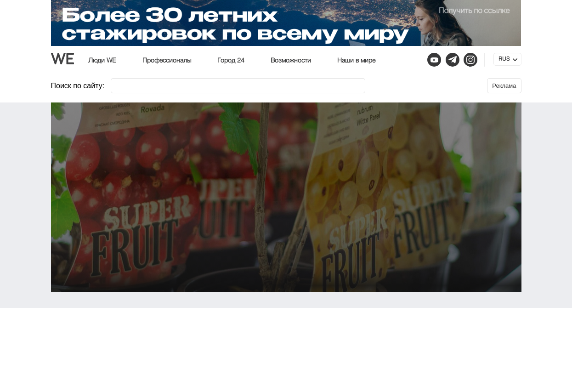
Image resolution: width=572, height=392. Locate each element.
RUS (504, 59)
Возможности (291, 61)
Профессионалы (167, 61)
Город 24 (231, 61)
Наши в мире (356, 61)
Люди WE (102, 61)
